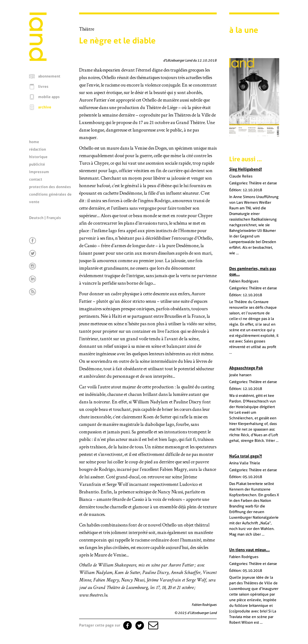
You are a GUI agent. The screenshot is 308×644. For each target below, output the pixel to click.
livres (43, 87)
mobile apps (49, 97)
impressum (39, 172)
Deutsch (36, 218)
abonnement (49, 76)
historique (38, 157)
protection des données (50, 187)
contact (36, 179)
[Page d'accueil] (38, 59)
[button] (153, 625)
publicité (37, 164)
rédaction (38, 149)
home (34, 142)
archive (45, 107)
